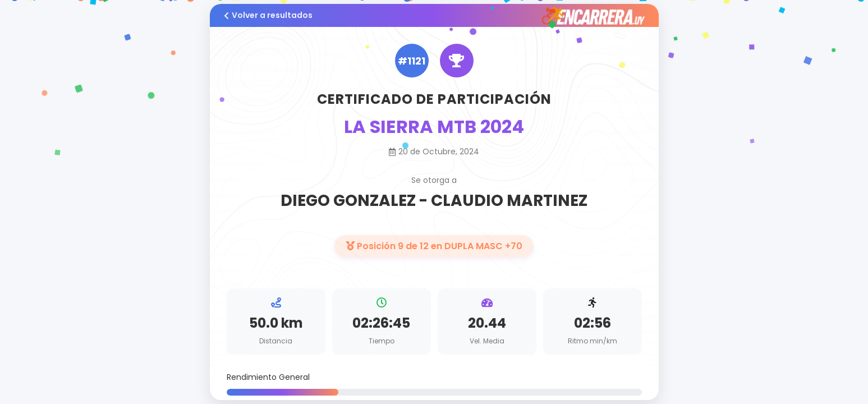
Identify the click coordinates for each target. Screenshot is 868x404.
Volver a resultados (268, 15)
